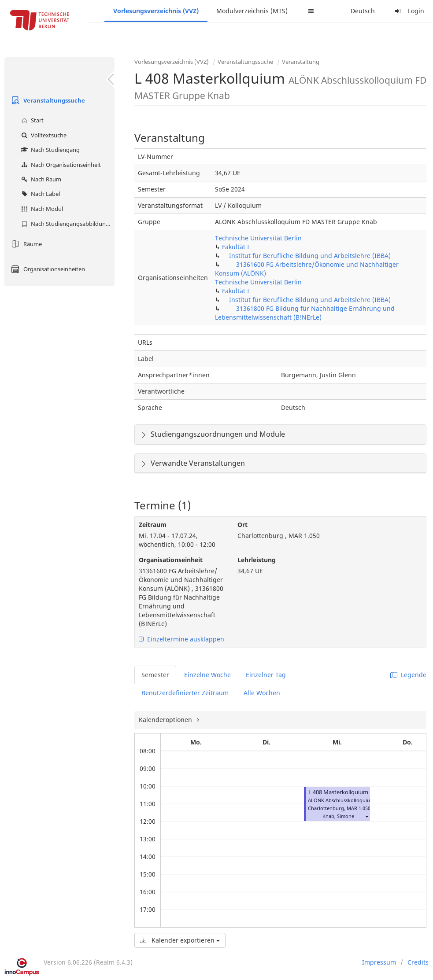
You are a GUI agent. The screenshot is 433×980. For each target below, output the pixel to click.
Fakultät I (236, 247)
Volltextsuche (43, 135)
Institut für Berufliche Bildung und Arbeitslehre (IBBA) (310, 256)
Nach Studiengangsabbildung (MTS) (67, 224)
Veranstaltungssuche (47, 100)
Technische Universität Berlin (258, 238)
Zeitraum (153, 525)
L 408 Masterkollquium (338, 792)
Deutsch (363, 11)
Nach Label (39, 194)
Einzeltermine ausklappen (181, 639)
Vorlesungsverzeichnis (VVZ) (156, 11)
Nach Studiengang (49, 150)
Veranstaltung (301, 62)
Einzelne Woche (207, 675)
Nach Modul (41, 209)
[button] (366, 816)
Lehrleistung (257, 560)
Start (31, 120)
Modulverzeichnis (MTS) (252, 11)
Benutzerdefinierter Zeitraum (185, 693)
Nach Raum (40, 179)
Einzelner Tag (266, 675)
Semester (155, 675)
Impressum (379, 962)
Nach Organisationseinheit (60, 165)
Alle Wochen (262, 693)
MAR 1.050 (359, 808)
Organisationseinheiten (47, 269)
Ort (242, 525)
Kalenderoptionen (166, 720)
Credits (418, 962)
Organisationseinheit (171, 560)
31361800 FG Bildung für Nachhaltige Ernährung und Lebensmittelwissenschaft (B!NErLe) (305, 313)
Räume (25, 244)
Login (408, 11)
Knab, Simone (338, 816)
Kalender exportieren (180, 940)
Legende (408, 675)
